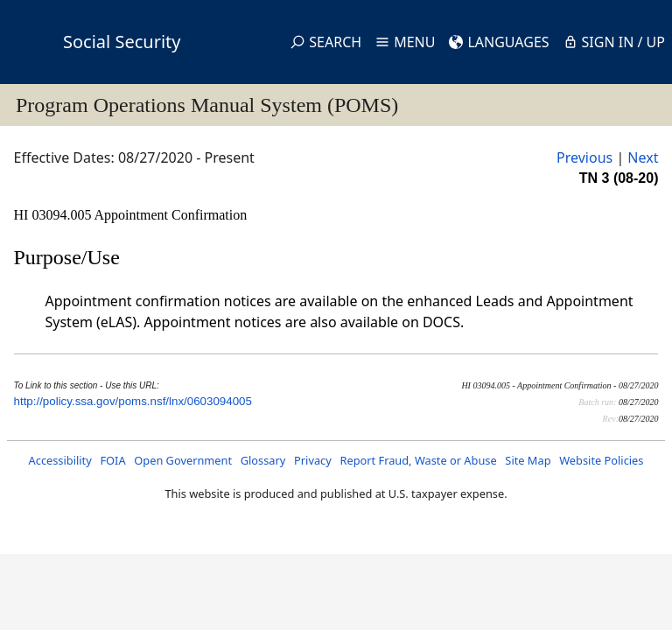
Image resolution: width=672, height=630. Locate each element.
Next (643, 157)
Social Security (122, 42)
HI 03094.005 (54, 215)
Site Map (528, 460)
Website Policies (601, 460)
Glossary (263, 460)
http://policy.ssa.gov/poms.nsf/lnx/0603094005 (133, 401)
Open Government (183, 460)
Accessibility (60, 460)
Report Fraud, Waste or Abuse (418, 460)
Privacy (313, 460)
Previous (584, 157)
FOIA (112, 460)
